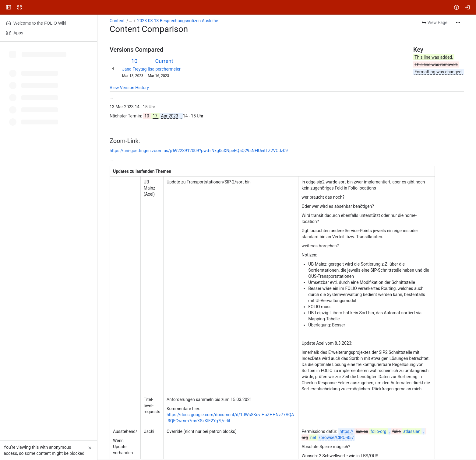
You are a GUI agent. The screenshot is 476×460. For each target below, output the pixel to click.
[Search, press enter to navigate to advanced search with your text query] (237, 7)
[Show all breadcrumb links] (130, 21)
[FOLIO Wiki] (28, 7)
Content (117, 21)
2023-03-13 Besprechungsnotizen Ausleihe (178, 21)
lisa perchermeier (164, 69)
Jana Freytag (134, 69)
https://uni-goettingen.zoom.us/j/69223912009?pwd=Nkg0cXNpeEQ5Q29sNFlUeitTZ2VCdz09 (199, 151)
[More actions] (458, 23)
